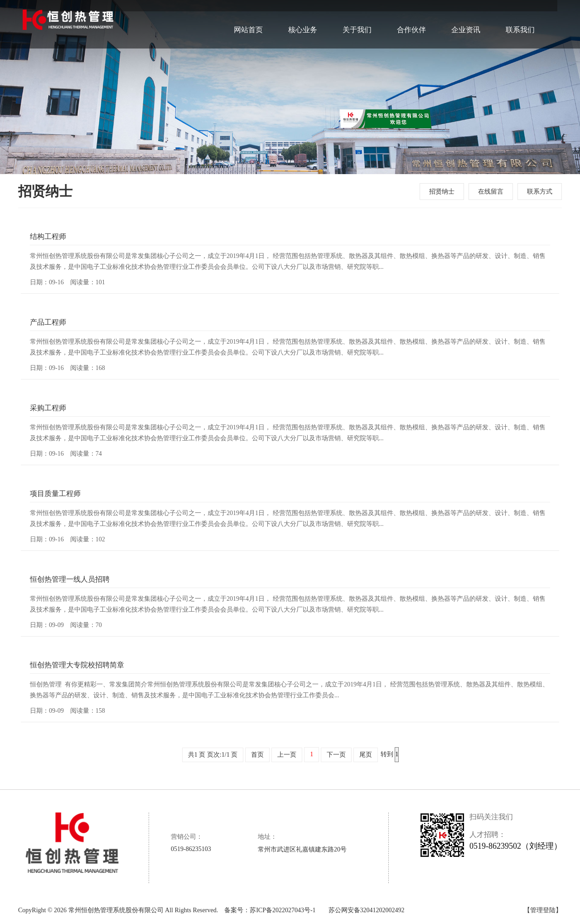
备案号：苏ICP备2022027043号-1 (270, 910)
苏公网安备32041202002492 (367, 910)
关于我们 (357, 18)
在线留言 (491, 192)
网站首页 (248, 18)
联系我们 (520, 18)
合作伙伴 (411, 18)
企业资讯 (466, 18)
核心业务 (303, 18)
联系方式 (540, 192)
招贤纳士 (442, 192)
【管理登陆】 (543, 910)
